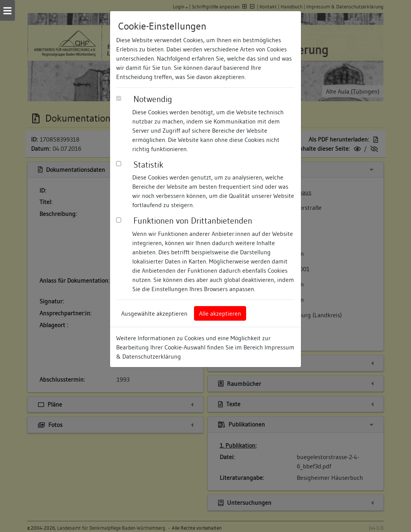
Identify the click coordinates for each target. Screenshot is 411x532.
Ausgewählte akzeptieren (154, 313)
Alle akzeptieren (220, 313)
